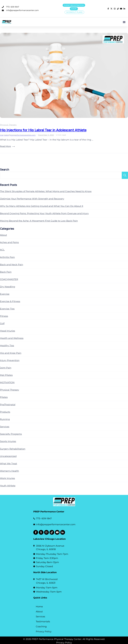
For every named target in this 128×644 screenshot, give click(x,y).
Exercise (5, 294)
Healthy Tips (7, 346)
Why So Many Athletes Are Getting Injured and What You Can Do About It (42, 206)
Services (5, 427)
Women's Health (9, 471)
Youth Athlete (8, 486)
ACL (2, 250)
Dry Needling (8, 287)
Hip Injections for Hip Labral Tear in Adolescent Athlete (43, 130)
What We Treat (9, 464)
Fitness (4, 316)
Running (5, 419)
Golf (2, 323)
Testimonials (43, 622)
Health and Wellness (12, 338)
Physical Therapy (8, 125)
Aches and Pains (9, 242)
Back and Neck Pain (12, 265)
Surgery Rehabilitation (13, 449)
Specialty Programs (11, 434)
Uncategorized (8, 456)
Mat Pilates (6, 375)
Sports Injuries (8, 441)
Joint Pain (6, 368)
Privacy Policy (44, 632)
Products (5, 412)
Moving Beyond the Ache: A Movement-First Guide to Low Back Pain (39, 221)
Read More (5, 146)
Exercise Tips (7, 309)
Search (5, 170)
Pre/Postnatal (8, 405)
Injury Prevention (10, 360)
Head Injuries (8, 331)
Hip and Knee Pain (11, 353)
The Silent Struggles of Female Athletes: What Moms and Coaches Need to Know (46, 191)
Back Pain (6, 272)
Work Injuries (7, 478)
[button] (124, 22)
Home (39, 607)
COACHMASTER (9, 279)
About (3, 235)
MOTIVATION (7, 383)
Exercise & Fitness (10, 301)
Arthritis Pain (7, 257)
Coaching (41, 627)
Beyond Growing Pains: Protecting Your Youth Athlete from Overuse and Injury (44, 213)
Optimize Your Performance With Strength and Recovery (32, 199)
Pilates (4, 397)
